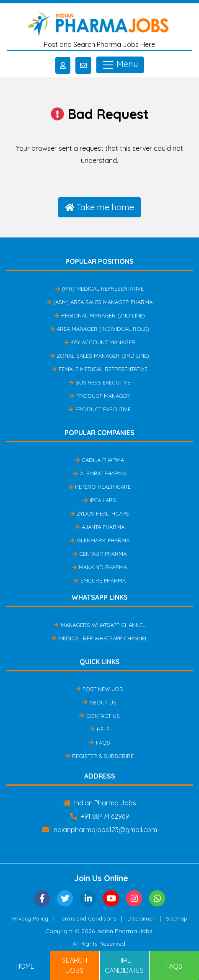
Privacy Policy (30, 918)
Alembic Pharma (99, 473)
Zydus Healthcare (99, 513)
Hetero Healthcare (99, 487)
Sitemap (177, 918)
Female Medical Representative (99, 369)
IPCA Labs (99, 500)
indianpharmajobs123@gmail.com (100, 830)
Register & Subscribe (99, 756)
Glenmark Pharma (99, 540)
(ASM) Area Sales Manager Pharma (99, 302)
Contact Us (99, 716)
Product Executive (99, 409)
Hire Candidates (124, 965)
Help (99, 729)
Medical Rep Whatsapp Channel (99, 638)
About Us (99, 702)
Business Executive (99, 382)
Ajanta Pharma (99, 527)
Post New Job (99, 689)
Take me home (100, 207)
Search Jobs (75, 965)
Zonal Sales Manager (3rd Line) (99, 356)
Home (25, 966)
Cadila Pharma (99, 460)
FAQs (99, 743)
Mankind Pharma (99, 567)
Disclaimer (141, 918)
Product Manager (99, 396)
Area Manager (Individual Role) (99, 329)
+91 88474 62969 (100, 816)
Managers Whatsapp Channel (99, 625)
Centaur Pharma (99, 554)
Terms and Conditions (88, 918)
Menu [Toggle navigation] (120, 65)
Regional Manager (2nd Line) (99, 315)
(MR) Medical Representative (99, 289)
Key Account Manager (99, 342)
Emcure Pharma (99, 580)
